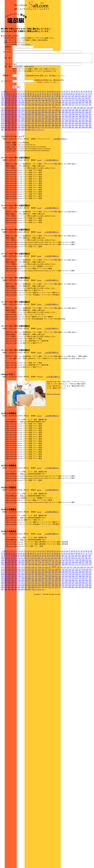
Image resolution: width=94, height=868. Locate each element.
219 (9, 133)
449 (56, 150)
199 (33, 130)
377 (87, 144)
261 (60, 135)
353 (6, 144)
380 (6, 146)
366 (50, 144)
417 (39, 148)
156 (70, 126)
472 (43, 153)
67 (74, 119)
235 (65, 133)
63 (65, 119)
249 (19, 135)
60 (57, 119)
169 (23, 128)
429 (80, 148)
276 (19, 137)
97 (55, 121)
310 (43, 140)
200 (36, 130)
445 (43, 150)
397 (63, 146)
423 (60, 148)
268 (83, 135)
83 (21, 121)
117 (29, 123)
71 (84, 119)
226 (33, 133)
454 (73, 150)
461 (6, 153)
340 (53, 142)
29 (74, 117)
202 (43, 130)
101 (66, 121)
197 (26, 130)
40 (9, 119)
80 (14, 121)
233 (58, 133)
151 (53, 126)
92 (43, 121)
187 (83, 128)
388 (33, 146)
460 (2, 153)
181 (63, 128)
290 (66, 137)
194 (16, 130)
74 (91, 119)
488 (6, 155)
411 (19, 148)
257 (46, 135)
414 (29, 148)
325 (2, 142)
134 (86, 123)
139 (13, 126)
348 (80, 142)
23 (60, 117)
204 (50, 130)
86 (28, 121)
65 (69, 119)
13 (36, 117)
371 (66, 144)
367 (53, 144)
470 (36, 153)
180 (60, 128)
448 (53, 150)
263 (66, 135)
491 (16, 155)
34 (86, 117)
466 (23, 153)
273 (9, 137)
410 (16, 148)
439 (23, 150)
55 (45, 119)
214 (83, 130)
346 (73, 142)
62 (62, 119)
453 (70, 150)
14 (38, 117)
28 (72, 117)
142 (23, 126)
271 (2, 137)
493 (23, 155)
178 (53, 128)
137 (6, 126)
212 (76, 130)
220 (13, 133)
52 (38, 119)
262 (63, 135)
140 (16, 126)
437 (16, 150)
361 (33, 144)
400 (73, 146)
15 (41, 117)
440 (26, 150)
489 (9, 155)
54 (43, 119)
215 (87, 130)
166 (13, 128)
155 (66, 126)
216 (90, 130)
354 (9, 144)
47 (26, 119)
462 (9, 153)
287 (56, 137)
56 (48, 119)
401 (77, 146)
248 (16, 135)
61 (60, 119)
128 (66, 123)
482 (77, 153)
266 (77, 135)
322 (83, 140)
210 (70, 130)
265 (73, 135)
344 (66, 142)
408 (9, 148)
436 (13, 150)
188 (87, 128)
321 (80, 140)
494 (26, 155)
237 (71, 133)
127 (62, 123)
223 (23, 133)
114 (19, 123)
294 (80, 137)
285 (50, 137)
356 (16, 144)
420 (49, 148)
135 (89, 123)
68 (77, 119)
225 (29, 133)
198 (29, 130)
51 (36, 119)
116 (25, 123)
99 (60, 121)
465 (19, 153)
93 (45, 121)
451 (63, 150)
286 (53, 137)
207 (60, 130)
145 (33, 126)
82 (19, 121)
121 (42, 123)
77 (7, 121)
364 (43, 144)
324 (90, 140)
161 (87, 126)
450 (60, 150)
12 (33, 117)
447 (50, 150)
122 (45, 123)
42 (14, 119)
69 (79, 119)
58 (52, 119)
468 (29, 153)
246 (9, 135)
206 (56, 130)
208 (63, 130)
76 (4, 121)
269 (87, 135)
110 (6, 123)
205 (53, 130)
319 (73, 140)
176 (46, 128)
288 (60, 137)
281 (36, 137)
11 (31, 117)
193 (13, 130)
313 (53, 140)
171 (29, 128)
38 (4, 119)
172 (33, 128)
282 (39, 137)
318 (70, 140)
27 (69, 117)
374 (77, 144)
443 (36, 150)
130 (72, 123)
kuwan (39, 185)
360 (29, 144)
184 (73, 128)
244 (2, 135)
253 (33, 135)
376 (83, 144)
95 (50, 121)
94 (48, 121)
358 (23, 144)
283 (43, 137)
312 (49, 140)
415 (33, 148)
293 (77, 137)
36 (91, 117)
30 (77, 117)
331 (23, 142)
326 (6, 142)
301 (13, 140)
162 (90, 126)
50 (33, 119)
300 (9, 140)
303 (19, 140)
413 (26, 148)
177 (50, 128)
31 (79, 117)
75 (2, 121)
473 (46, 153)
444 (39, 150)
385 (23, 146)
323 (87, 140)
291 (70, 137)
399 (70, 146)
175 (43, 128)
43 (16, 119)
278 (26, 137)
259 (53, 135)
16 (43, 117)
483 (80, 153)
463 (13, 153)
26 (67, 117)
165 (9, 128)
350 (87, 142)
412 (23, 148)
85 (26, 121)
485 (87, 153)
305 (26, 140)
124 (52, 123)
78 (9, 121)
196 (23, 130)
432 (90, 148)
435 (9, 150)
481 (73, 153)
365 (46, 144)
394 (53, 146)
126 (59, 123)
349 (83, 142)
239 (78, 133)
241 (85, 133)
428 (76, 148)
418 (43, 148)
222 (19, 133)
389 (36, 146)
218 (6, 133)
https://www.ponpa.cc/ (54, 419)
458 (87, 150)
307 (33, 140)
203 (46, 130)
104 (76, 121)
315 (60, 140)
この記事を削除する (60, 164)
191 (6, 130)
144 (29, 126)
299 (6, 140)
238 (75, 133)
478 (63, 153)
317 (66, 140)
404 (87, 146)
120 (39, 123)
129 (69, 123)
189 (90, 128)
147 (39, 126)
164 (6, 128)
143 (26, 126)
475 (53, 153)
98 (57, 121)
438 (19, 150)
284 (46, 137)
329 (16, 142)
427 (73, 148)
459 (90, 150)
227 (36, 133)
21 (55, 117)
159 (80, 126)
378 (90, 144)
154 (63, 126)
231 (50, 133)
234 (61, 133)
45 (21, 119)
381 (9, 146)
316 (63, 140)
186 (80, 128)
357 (19, 144)
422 (56, 148)
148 (43, 126)
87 (31, 121)
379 (2, 146)
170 (26, 128)
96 (52, 121)
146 (36, 126)
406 (2, 148)
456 (80, 150)
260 (56, 135)
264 (70, 135)
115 (22, 123)
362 (36, 144)
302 (16, 140)
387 (29, 146)
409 (13, 148)
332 (26, 142)
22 (57, 117)
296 (87, 137)
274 (13, 137)
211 (73, 130)
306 (29, 140)
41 (12, 119)
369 (60, 144)
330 (19, 142)
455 (77, 150)
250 (23, 135)
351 (90, 142)
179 (56, 128)
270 (90, 135)
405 (90, 146)
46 (24, 119)
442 (33, 150)
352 (2, 144)
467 (26, 153)
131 (76, 123)
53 (40, 119)
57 (50, 119)
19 (50, 117)
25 (65, 117)
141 (19, 126)
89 (36, 121)
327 (9, 142)
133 (82, 123)
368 (56, 144)
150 (50, 126)
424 (63, 148)
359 (26, 144)
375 (80, 144)
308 (36, 140)
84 (24, 121)
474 (50, 153)
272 (6, 137)
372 (70, 144)
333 (29, 142)
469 (33, 153)
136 (2, 126)
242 (88, 133)
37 (2, 119)
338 (46, 142)
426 (70, 148)
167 (16, 128)
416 (36, 148)
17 (45, 117)
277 (23, 137)
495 (29, 155)
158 (77, 126)
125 (55, 123)
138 (9, 126)
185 (77, 128)
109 (2, 123)
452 (66, 150)
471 (39, 153)
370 (63, 144)
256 (43, 135)
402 (80, 146)
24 (62, 117)
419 (46, 148)
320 (76, 140)
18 (48, 117)
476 (56, 153)
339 (50, 142)
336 (39, 142)
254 (36, 135)
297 (90, 137)
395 (56, 146)
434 (6, 150)
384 (19, 146)
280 (33, 137)
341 (56, 142)
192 (9, 130)
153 (60, 126)
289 (63, 137)
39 (7, 119)
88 (33, 121)
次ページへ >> (38, 155)
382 (13, 146)
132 (79, 123)
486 (90, 153)
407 (6, 148)
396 (60, 146)
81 (16, 121)
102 (69, 121)
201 (39, 130)
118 (32, 123)
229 (43, 133)
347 (77, 142)
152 (56, 126)
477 (60, 153)
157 (73, 126)
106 (83, 121)
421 (53, 148)
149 (46, 126)
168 (19, 128)
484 (83, 153)
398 (66, 146)
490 (13, 155)
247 (13, 135)
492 (19, 155)
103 (73, 121)
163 (2, 128)
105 (79, 121)
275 (16, 137)
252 (29, 135)
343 (63, 142)
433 (2, 150)
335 (36, 142)
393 (50, 146)
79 (12, 121)
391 (43, 146)
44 (19, 119)
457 (83, 150)
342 (60, 142)
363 (39, 144)
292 (73, 137)
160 (83, 126)
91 (40, 121)
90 (38, 121)
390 (39, 146)
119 (35, 123)
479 (66, 153)
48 (28, 119)
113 (16, 123)
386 (26, 146)
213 (80, 130)
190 (2, 130)
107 (86, 121)
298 (2, 140)
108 (90, 121)
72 (86, 119)
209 (66, 130)
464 (16, 153)
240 (81, 133)
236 (68, 133)
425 (66, 148)
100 (63, 121)
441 (29, 150)
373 (73, 144)
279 (29, 137)
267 (80, 135)
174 (39, 128)
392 (46, 146)
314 (56, 140)
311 (46, 140)
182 (66, 128)
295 (83, 137)
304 (23, 140)
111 (9, 123)
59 (55, 119)
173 (36, 128)
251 (26, 135)
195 (19, 130)
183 (70, 128)
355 (13, 144)
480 (70, 153)
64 (67, 119)
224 (26, 133)
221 (16, 133)
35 (89, 117)
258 (50, 135)
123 (49, 123)
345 (70, 142)
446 (46, 150)
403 (83, 146)
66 (72, 119)
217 (2, 133)
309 (39, 140)
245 (6, 135)
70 (81, 119)
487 (2, 155)
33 (84, 117)
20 (53, 117)
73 (89, 119)
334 (33, 142)
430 (83, 148)
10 (29, 117)
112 (12, 123)
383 (16, 146)
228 (39, 133)
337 (43, 142)
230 (46, 133)
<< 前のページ (7, 117)
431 (87, 148)
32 (81, 117)
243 (91, 133)
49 (31, 119)
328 (13, 142)
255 (39, 135)
